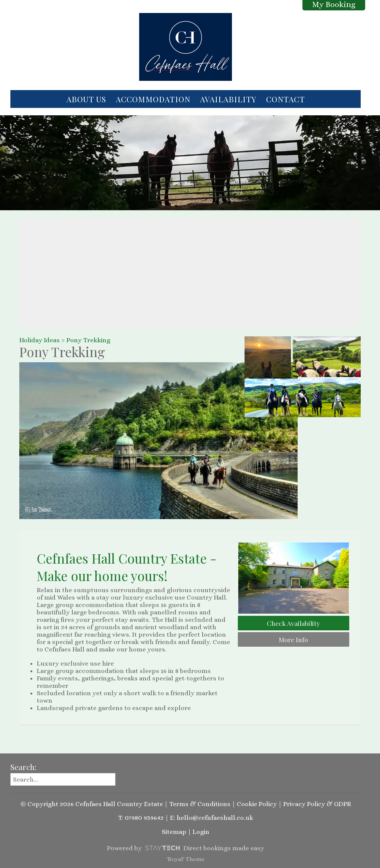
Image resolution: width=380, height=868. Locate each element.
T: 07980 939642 (141, 818)
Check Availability (293, 623)
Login (201, 832)
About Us (86, 99)
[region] (190, 273)
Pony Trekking (88, 340)
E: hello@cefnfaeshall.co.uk (212, 818)
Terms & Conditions (200, 804)
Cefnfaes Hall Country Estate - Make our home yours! (127, 567)
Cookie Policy (257, 804)
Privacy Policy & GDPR (317, 804)
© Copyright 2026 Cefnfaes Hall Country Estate (92, 804)
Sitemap (174, 832)
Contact (286, 99)
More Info (293, 639)
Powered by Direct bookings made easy (186, 848)
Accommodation (153, 99)
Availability (228, 99)
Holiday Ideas (40, 340)
